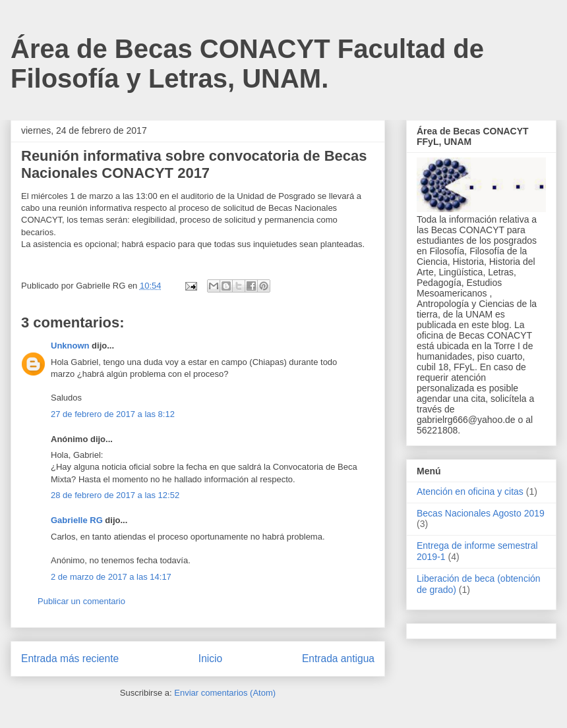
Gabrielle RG (77, 520)
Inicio (210, 658)
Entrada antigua (338, 658)
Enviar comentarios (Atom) (225, 693)
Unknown (70, 346)
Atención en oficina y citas (470, 491)
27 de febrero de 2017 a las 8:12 (113, 414)
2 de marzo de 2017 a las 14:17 (111, 577)
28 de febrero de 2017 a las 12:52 (115, 495)
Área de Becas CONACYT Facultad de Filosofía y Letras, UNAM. (247, 64)
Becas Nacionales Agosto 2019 (481, 513)
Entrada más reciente (70, 658)
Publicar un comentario (81, 601)
